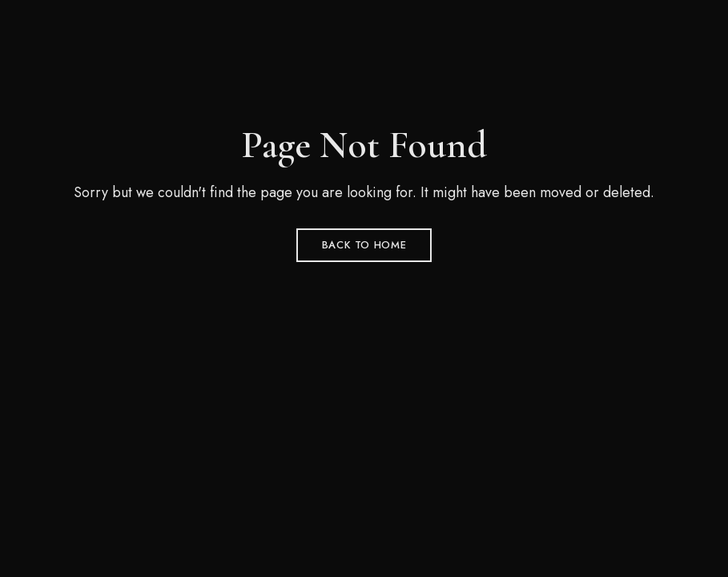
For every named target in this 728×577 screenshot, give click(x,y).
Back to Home (364, 245)
